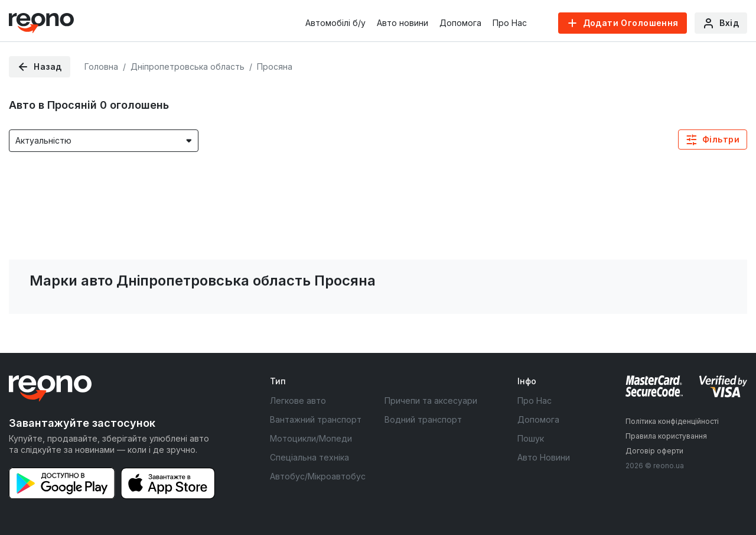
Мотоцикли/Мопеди (311, 438)
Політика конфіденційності (672, 421)
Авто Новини (544, 457)
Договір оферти (654, 451)
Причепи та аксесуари (431, 401)
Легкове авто (298, 401)
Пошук (531, 438)
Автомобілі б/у (335, 23)
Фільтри (721, 139)
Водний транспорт (423, 419)
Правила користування (666, 436)
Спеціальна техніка (309, 457)
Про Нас (510, 23)
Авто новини (403, 23)
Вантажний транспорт (316, 419)
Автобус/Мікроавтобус (318, 476)
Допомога (460, 23)
